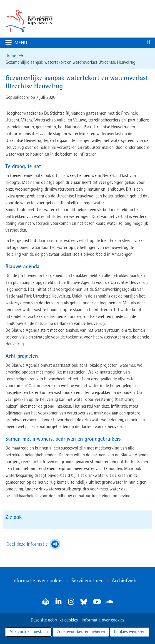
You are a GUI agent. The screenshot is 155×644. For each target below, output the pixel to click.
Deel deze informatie (33, 544)
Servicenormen (87, 581)
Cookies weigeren (130, 632)
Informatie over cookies (103, 620)
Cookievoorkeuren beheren (81, 632)
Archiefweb (124, 581)
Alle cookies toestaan (29, 632)
